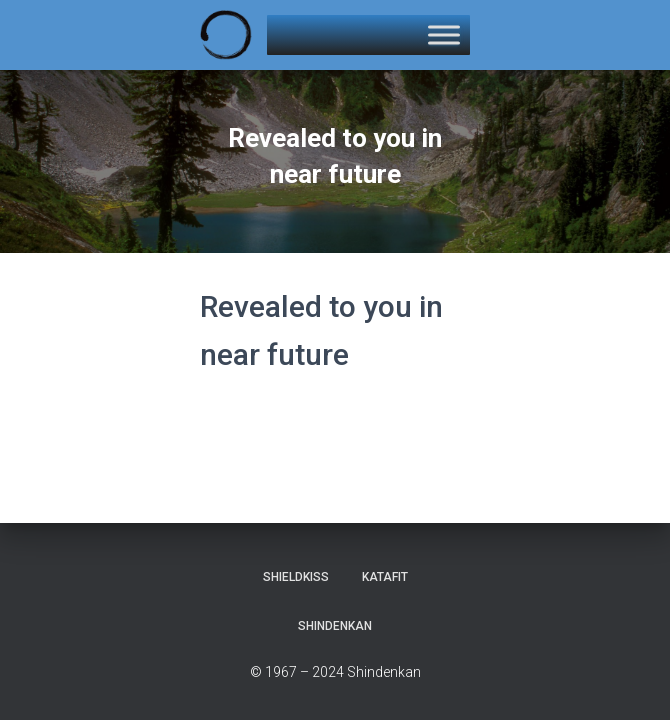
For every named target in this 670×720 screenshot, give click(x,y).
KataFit (385, 577)
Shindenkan (335, 626)
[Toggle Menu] (444, 34)
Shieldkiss (296, 577)
